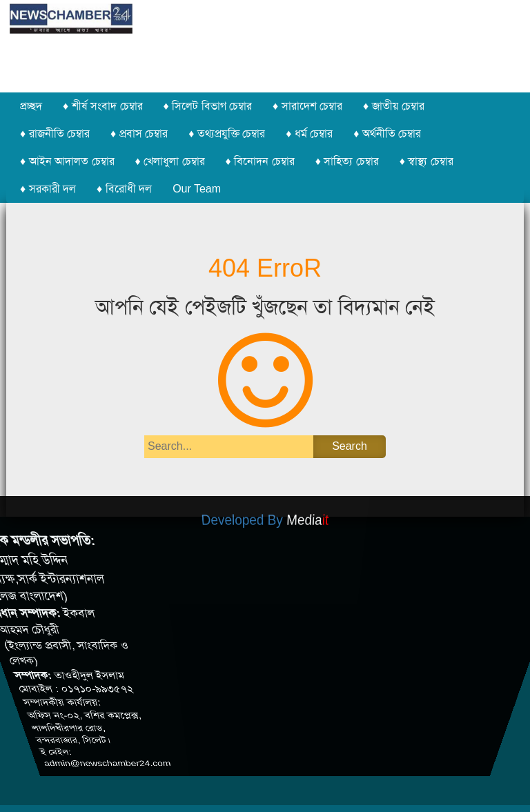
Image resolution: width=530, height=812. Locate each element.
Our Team (197, 189)
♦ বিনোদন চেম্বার (260, 161)
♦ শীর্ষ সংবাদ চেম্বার (103, 106)
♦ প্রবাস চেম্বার (139, 133)
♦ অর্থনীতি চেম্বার (387, 133)
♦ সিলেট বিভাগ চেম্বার (208, 106)
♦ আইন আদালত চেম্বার (67, 161)
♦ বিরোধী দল (124, 189)
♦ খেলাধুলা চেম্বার (170, 161)
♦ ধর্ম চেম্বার (309, 133)
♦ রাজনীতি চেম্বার (55, 133)
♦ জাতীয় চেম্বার (394, 106)
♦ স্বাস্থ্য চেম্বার (426, 161)
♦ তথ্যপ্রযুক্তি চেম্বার (227, 133)
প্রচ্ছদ (31, 106)
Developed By (265, 524)
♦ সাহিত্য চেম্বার (347, 161)
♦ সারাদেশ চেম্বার (307, 106)
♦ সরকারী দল (48, 189)
